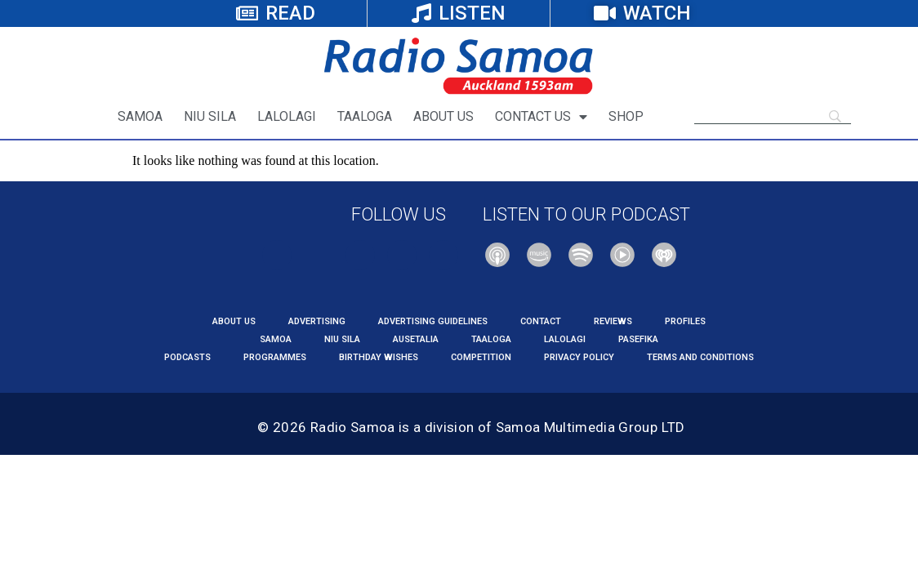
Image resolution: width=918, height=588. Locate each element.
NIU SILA (210, 116)
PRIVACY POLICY (579, 357)
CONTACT (541, 321)
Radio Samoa (353, 427)
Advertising (317, 321)
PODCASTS (187, 357)
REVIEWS (613, 321)
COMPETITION (481, 357)
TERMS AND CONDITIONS (700, 357)
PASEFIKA (638, 339)
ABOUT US (443, 116)
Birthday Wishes (379, 357)
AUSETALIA (416, 339)
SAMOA (140, 116)
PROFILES (685, 321)
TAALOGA (365, 116)
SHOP (626, 116)
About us (234, 321)
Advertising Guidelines (433, 321)
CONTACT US (541, 117)
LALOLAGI (287, 116)
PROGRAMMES (275, 357)
